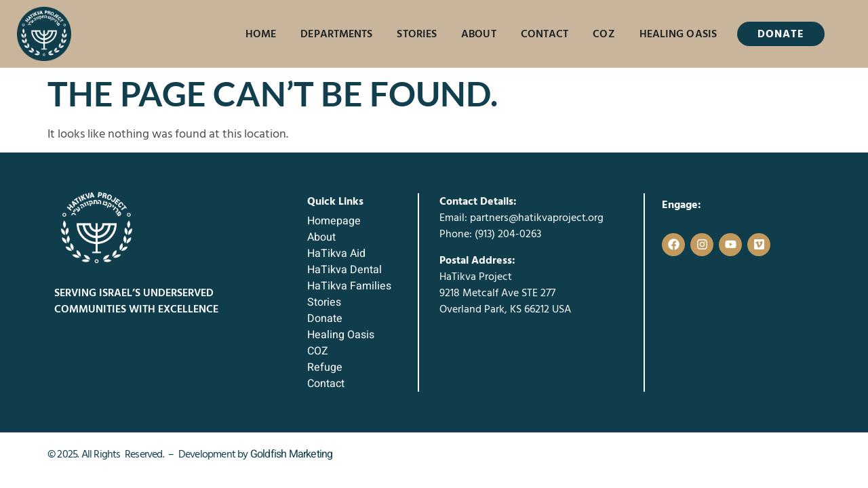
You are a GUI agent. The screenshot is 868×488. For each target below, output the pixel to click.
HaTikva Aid (336, 253)
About (479, 34)
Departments (336, 34)
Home (261, 34)
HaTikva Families (349, 286)
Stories (417, 34)
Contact (545, 34)
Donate (325, 319)
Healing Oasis (678, 34)
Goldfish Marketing (292, 454)
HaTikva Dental (344, 270)
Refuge (325, 367)
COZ (604, 34)
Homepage (334, 221)
